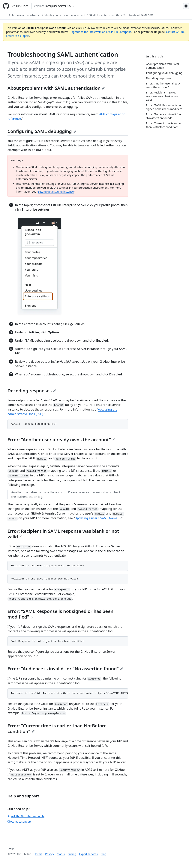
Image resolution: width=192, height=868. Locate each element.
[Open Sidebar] (4, 15)
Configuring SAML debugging (42, 131)
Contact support (19, 822)
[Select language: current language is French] (186, 6)
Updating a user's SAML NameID (98, 518)
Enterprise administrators (25, 15)
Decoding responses (32, 391)
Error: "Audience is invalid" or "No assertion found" (65, 669)
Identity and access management (65, 15)
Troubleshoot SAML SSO (138, 15)
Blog (103, 854)
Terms (38, 854)
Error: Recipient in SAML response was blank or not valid (63, 534)
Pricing (72, 854)
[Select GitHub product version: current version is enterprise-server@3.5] (54, 6)
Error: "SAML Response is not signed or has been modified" (60, 614)
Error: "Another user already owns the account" (61, 440)
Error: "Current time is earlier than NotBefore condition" (57, 728)
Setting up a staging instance (56, 192)
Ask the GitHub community (26, 816)
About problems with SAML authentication (56, 88)
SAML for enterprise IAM (104, 15)
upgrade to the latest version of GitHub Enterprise (100, 32)
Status (61, 854)
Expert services (88, 854)
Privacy (50, 854)
